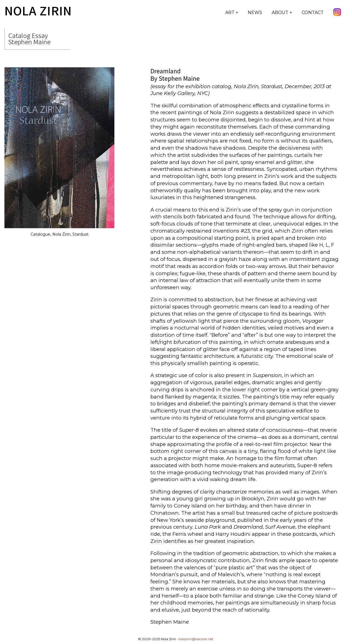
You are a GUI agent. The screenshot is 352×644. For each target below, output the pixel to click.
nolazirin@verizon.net (196, 639)
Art (230, 12)
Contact (313, 12)
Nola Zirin (38, 10)
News (255, 12)
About (281, 12)
